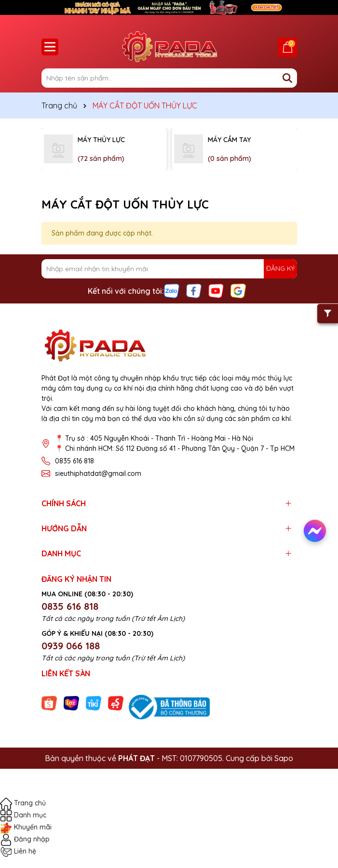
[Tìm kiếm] (287, 78)
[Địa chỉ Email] (169, 269)
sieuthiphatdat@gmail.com (98, 473)
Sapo (284, 758)
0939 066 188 (71, 646)
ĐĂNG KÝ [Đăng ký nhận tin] (280, 268)
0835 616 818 (74, 461)
